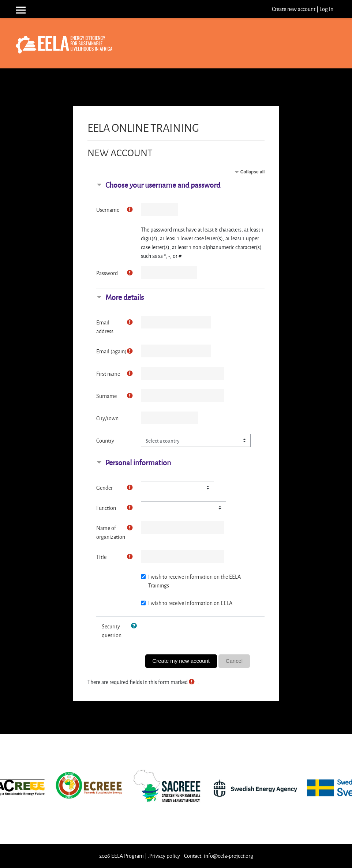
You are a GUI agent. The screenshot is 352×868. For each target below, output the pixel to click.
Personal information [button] (138, 462)
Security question (112, 631)
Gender (104, 488)
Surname (106, 396)
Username (108, 210)
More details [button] (125, 297)
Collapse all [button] (253, 172)
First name (108, 374)
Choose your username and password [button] (163, 185)
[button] (135, 626)
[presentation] (201, 634)
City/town (107, 418)
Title (101, 557)
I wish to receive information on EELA (190, 603)
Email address (105, 327)
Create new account (294, 9)
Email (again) (111, 351)
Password (107, 273)
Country (105, 441)
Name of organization (111, 532)
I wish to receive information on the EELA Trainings (194, 581)
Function (106, 508)
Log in (326, 9)
